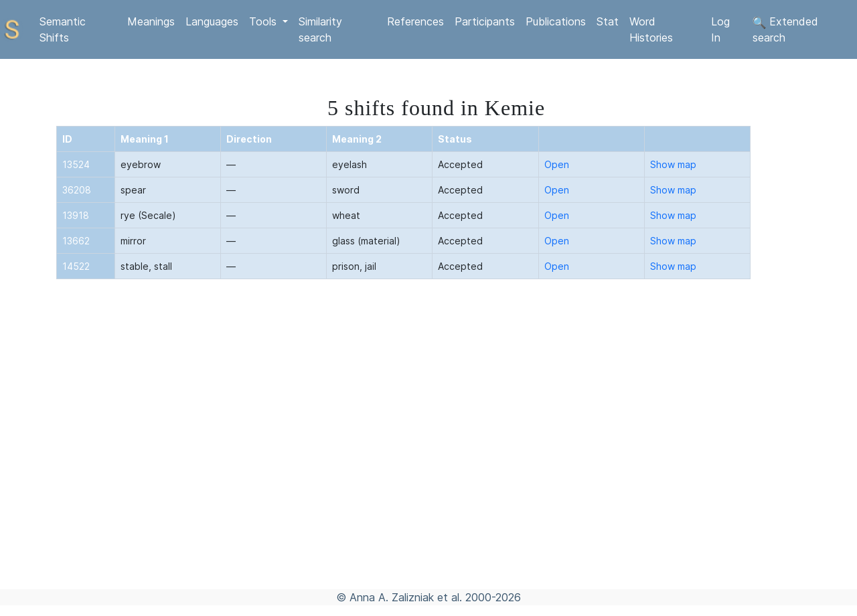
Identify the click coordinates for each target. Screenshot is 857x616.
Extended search (785, 29)
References (415, 21)
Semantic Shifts (63, 29)
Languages (212, 21)
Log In (720, 29)
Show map (673, 164)
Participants (485, 21)
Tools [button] (264, 21)
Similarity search (320, 29)
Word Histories (651, 29)
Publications (556, 21)
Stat (608, 21)
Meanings (151, 21)
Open (557, 164)
